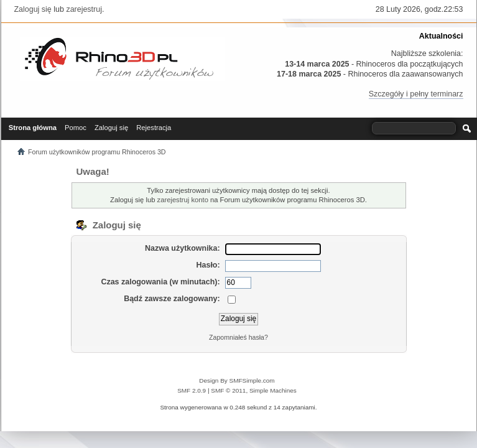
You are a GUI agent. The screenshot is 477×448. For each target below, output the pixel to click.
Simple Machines (273, 390)
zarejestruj (84, 9)
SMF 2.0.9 (192, 390)
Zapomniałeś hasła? (238, 337)
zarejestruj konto (183, 200)
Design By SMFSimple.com (237, 380)
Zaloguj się (33, 9)
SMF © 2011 (228, 390)
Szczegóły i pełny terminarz (416, 94)
